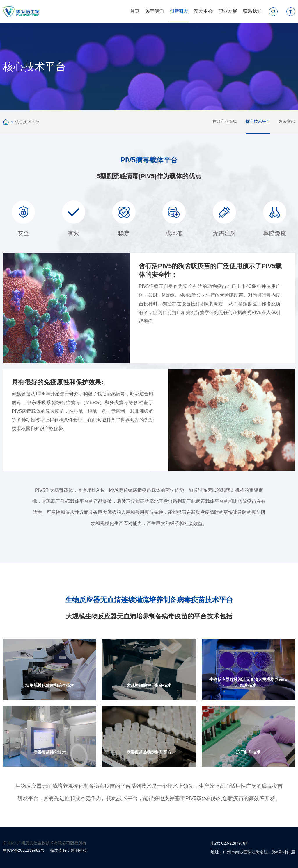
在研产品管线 (225, 121)
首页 (135, 11)
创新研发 (179, 11)
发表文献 (287, 121)
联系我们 (252, 11)
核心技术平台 (27, 122)
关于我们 (155, 11)
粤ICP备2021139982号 (24, 850)
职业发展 (228, 11)
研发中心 (203, 11)
